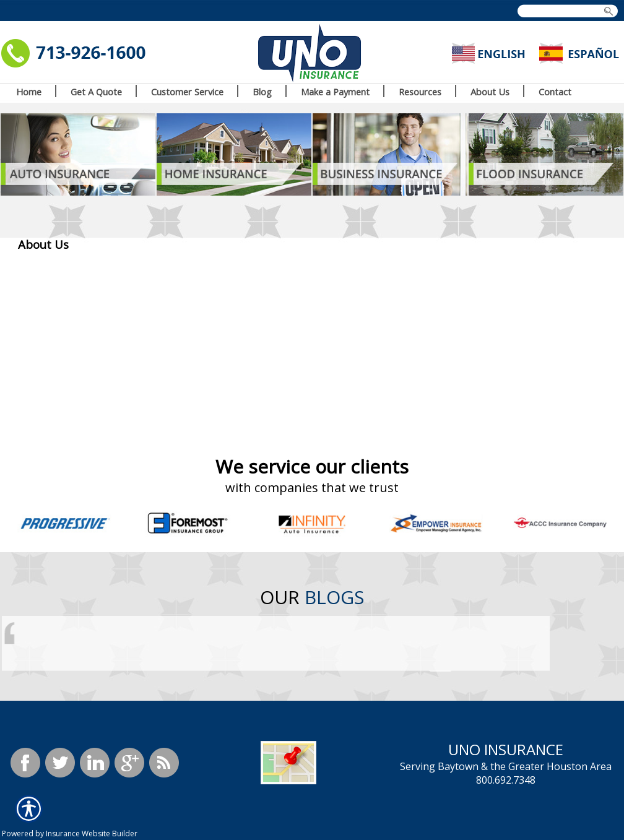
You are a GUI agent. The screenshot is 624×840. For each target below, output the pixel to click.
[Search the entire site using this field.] (567, 11)
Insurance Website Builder (92, 834)
